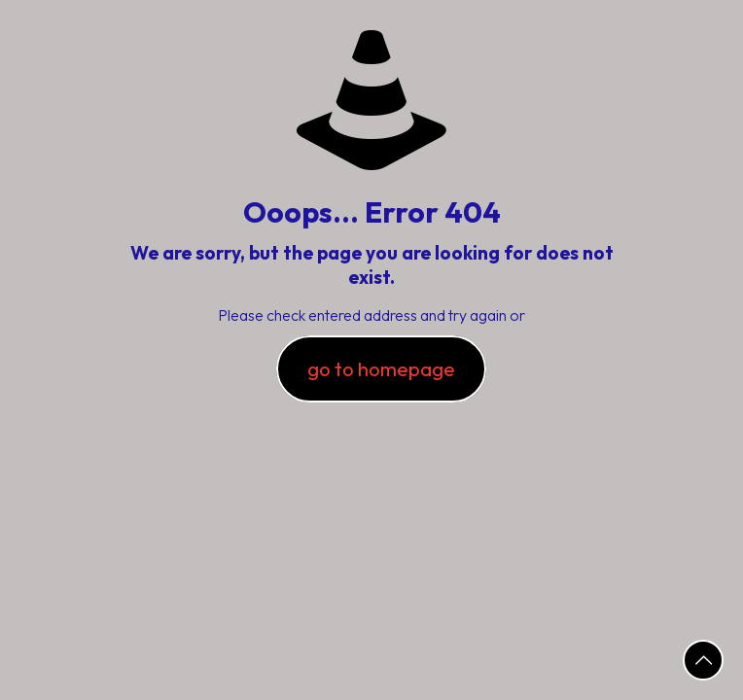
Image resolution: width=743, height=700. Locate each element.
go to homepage (381, 369)
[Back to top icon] (703, 660)
